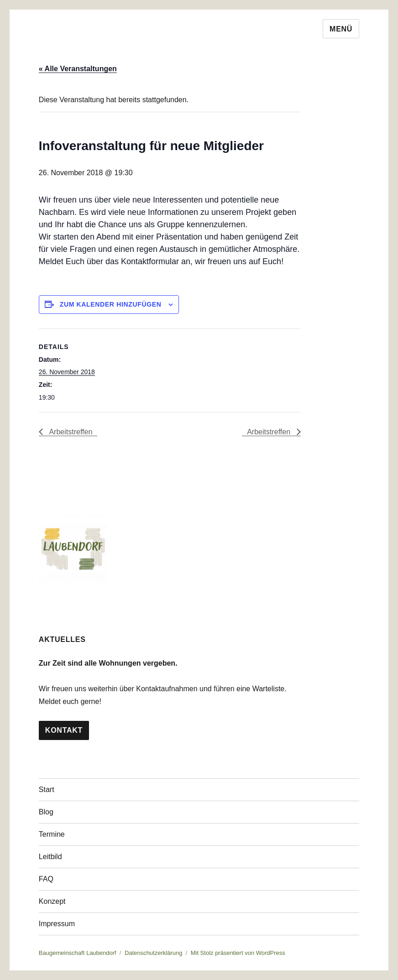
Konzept (52, 901)
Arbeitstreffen (70, 432)
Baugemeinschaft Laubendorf (78, 953)
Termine (52, 834)
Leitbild (50, 857)
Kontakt (64, 730)
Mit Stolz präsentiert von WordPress (238, 953)
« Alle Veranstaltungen (78, 69)
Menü (341, 29)
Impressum (57, 924)
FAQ (46, 879)
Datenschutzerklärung (153, 953)
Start (47, 790)
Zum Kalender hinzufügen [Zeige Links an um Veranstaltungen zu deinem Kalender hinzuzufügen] (111, 304)
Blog (46, 812)
